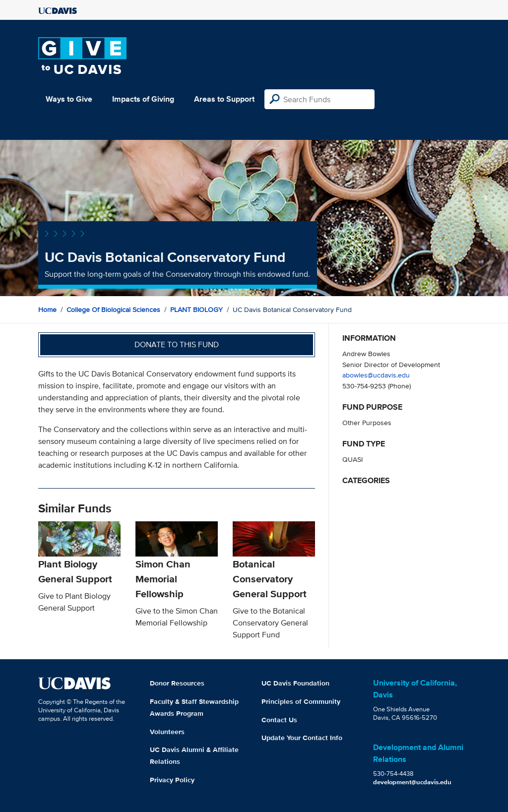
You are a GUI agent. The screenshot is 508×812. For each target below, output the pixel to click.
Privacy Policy (172, 780)
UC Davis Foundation (295, 683)
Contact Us (279, 720)
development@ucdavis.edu (412, 782)
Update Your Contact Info (302, 738)
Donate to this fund (177, 344)
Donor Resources (177, 683)
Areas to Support (224, 99)
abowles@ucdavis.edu (376, 375)
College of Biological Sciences (113, 310)
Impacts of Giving (143, 99)
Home (47, 310)
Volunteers (167, 732)
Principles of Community (301, 701)
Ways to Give (69, 99)
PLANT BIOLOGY (196, 310)
